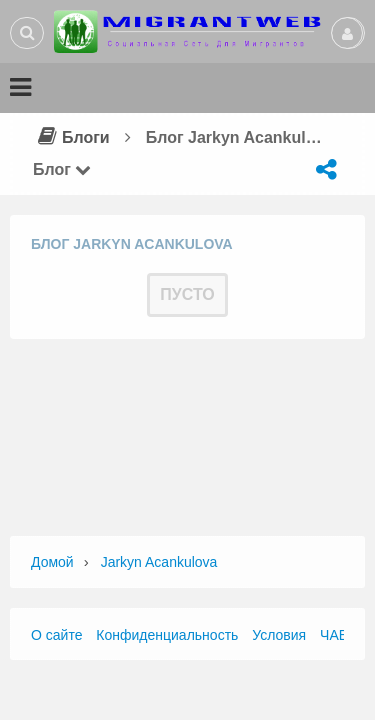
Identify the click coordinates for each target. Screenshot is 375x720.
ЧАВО (339, 635)
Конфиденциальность (167, 635)
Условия (279, 635)
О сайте (56, 635)
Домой (52, 562)
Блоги (71, 137)
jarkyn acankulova (159, 562)
